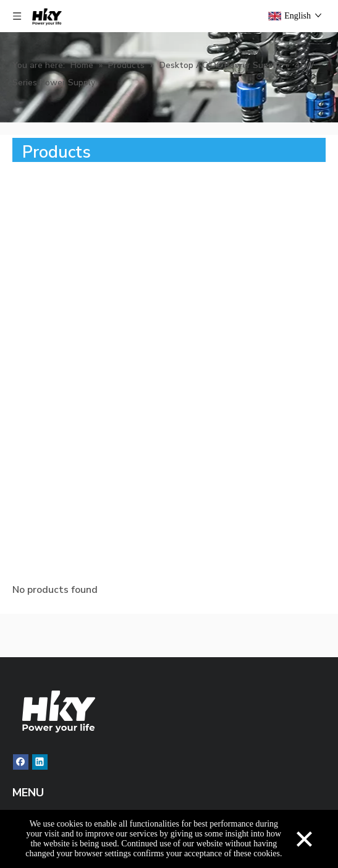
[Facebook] (21, 762)
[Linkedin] (40, 762)
